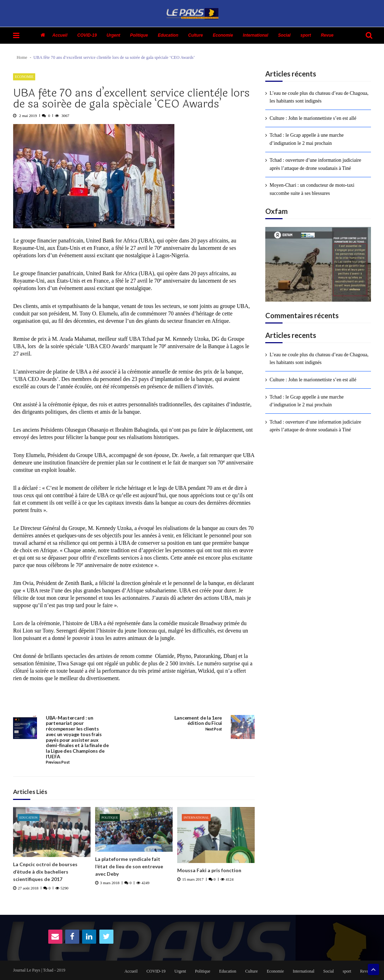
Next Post (214, 729)
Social (284, 35)
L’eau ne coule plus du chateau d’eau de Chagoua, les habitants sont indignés (319, 97)
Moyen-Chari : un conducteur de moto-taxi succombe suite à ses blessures (312, 189)
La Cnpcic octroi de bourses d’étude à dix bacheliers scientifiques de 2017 (45, 872)
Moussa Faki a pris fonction (209, 870)
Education (168, 35)
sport (306, 35)
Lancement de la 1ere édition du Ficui (198, 721)
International (255, 35)
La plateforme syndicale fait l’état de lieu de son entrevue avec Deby (129, 866)
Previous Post (58, 762)
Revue (327, 35)
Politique (139, 35)
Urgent (114, 35)
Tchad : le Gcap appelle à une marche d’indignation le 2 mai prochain (306, 139)
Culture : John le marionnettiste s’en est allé (313, 118)
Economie (223, 35)
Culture (196, 35)
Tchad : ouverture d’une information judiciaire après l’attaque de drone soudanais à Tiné (315, 164)
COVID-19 (87, 35)
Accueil (60, 35)
